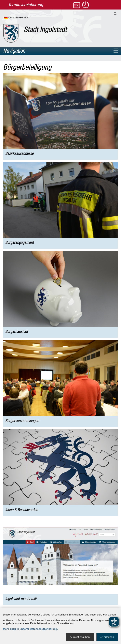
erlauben (107, 637)
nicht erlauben (80, 637)
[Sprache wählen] (23, 18)
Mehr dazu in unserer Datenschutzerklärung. (30, 629)
